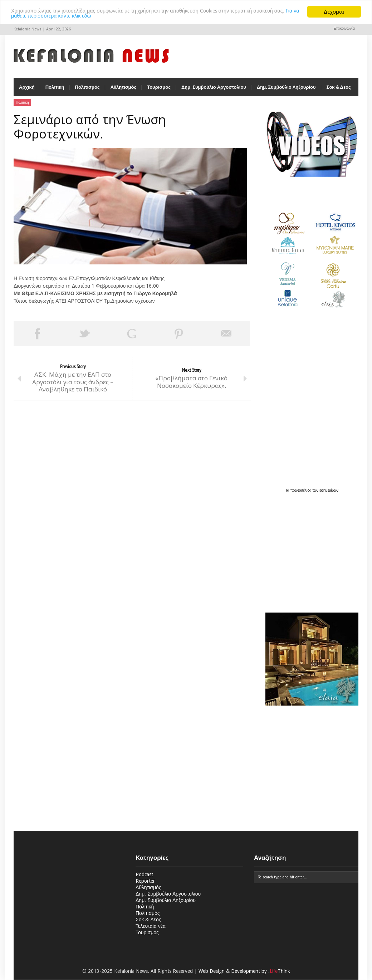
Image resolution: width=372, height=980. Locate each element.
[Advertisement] (310, 553)
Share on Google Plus (132, 338)
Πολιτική (55, 91)
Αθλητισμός (124, 91)
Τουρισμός (159, 91)
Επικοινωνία (344, 28)
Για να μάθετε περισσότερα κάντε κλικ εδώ (105, 18)
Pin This (179, 338)
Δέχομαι (334, 12)
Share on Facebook (37, 338)
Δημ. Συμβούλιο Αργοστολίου (214, 91)
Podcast (144, 879)
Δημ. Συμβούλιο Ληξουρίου (286, 91)
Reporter (145, 885)
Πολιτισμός (87, 91)
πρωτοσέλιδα (302, 495)
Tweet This (84, 338)
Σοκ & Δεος (339, 91)
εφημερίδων (329, 495)
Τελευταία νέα (151, 930)
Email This (226, 338)
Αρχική (27, 91)
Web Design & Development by (244, 975)
